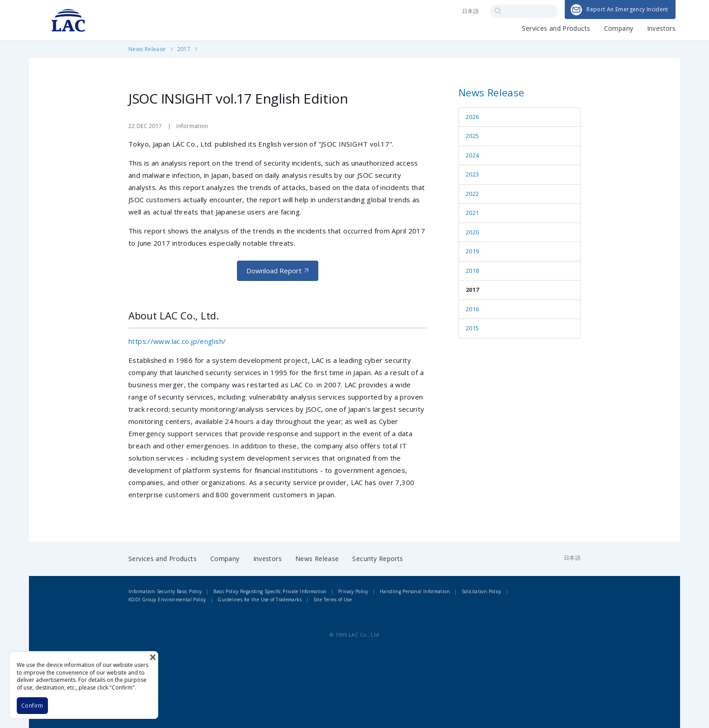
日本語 (470, 11)
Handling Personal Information (415, 591)
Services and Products (556, 29)
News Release (147, 49)
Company (619, 29)
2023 (473, 174)
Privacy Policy (353, 591)
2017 (184, 49)
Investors (661, 29)
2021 (473, 213)
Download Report (274, 271)
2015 (473, 328)
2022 (473, 194)
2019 (473, 251)
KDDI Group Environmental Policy (167, 600)
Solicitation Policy (482, 591)
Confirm (32, 706)
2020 (473, 232)
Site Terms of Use (333, 600)
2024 (473, 155)
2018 (473, 271)
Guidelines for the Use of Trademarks (260, 600)
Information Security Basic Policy (165, 591)
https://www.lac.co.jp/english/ (177, 341)
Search (498, 11)
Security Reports (378, 559)
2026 (473, 117)
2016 (473, 309)
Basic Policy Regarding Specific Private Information (270, 591)
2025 (473, 136)
